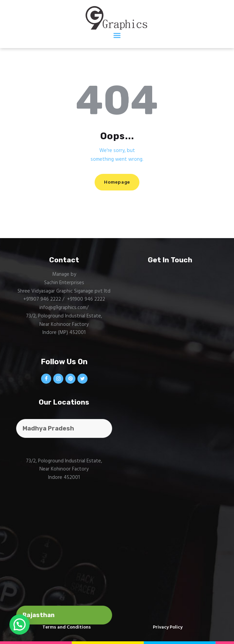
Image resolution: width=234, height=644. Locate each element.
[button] (20, 624)
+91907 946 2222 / (44, 299)
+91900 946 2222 (86, 299)
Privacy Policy (168, 628)
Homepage (117, 182)
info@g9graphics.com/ (64, 308)
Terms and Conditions (67, 628)
